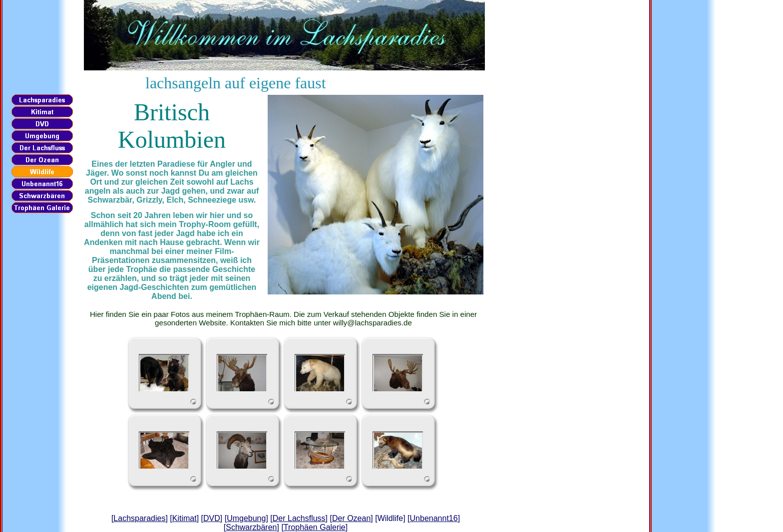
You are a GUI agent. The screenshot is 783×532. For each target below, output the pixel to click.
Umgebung (246, 518)
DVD (212, 518)
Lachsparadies (139, 518)
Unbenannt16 (434, 518)
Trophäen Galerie (315, 527)
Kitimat (185, 518)
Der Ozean (351, 518)
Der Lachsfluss (299, 518)
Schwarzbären (251, 527)
